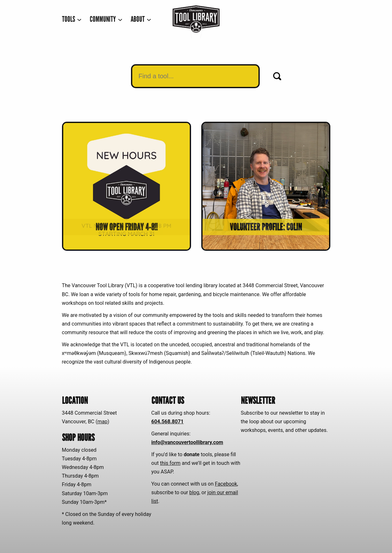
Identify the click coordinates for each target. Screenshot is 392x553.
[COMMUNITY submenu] (106, 19)
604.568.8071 (168, 422)
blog (194, 492)
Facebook (226, 484)
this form (170, 463)
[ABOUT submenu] (141, 19)
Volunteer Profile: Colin (266, 227)
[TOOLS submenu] (72, 19)
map (103, 422)
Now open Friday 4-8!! (127, 227)
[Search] (277, 76)
